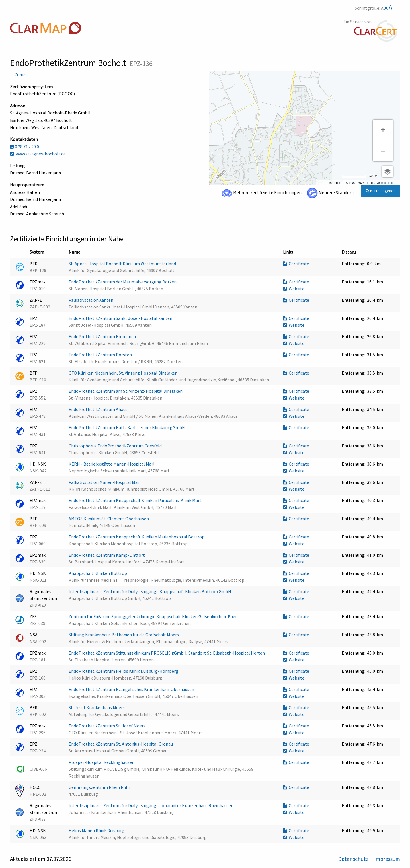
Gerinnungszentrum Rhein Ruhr (100, 787)
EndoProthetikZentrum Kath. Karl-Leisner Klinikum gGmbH (127, 427)
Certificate (296, 264)
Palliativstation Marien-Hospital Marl (105, 482)
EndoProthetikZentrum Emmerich (103, 336)
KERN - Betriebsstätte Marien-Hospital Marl (112, 464)
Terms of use (332, 183)
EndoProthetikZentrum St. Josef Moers (107, 726)
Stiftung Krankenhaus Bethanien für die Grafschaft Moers (124, 635)
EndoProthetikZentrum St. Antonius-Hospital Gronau (121, 744)
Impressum (387, 859)
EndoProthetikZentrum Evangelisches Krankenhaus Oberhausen (132, 689)
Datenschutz (354, 859)
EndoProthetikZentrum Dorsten (101, 355)
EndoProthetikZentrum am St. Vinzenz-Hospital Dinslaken (126, 391)
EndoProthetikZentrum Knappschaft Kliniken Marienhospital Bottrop (137, 537)
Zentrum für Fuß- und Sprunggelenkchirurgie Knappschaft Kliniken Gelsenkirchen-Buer (153, 616)
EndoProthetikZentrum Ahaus (99, 409)
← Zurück (19, 75)
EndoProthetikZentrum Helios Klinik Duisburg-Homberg (124, 671)
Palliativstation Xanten (91, 300)
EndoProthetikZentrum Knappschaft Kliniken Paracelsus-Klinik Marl (135, 500)
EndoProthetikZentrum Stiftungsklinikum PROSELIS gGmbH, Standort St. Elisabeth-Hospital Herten (167, 653)
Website (294, 289)
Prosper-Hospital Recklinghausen (102, 762)
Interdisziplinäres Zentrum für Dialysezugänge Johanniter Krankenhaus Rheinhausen (151, 805)
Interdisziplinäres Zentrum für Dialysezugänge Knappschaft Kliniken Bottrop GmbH (150, 591)
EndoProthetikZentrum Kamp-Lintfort (107, 555)
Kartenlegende (381, 191)
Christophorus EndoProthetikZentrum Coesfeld (116, 446)
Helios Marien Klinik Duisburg (97, 830)
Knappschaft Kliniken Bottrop (98, 573)
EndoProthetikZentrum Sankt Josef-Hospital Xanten (121, 318)
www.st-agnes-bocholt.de (38, 154)
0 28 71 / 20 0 (24, 147)
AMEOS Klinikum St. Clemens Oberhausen (109, 519)
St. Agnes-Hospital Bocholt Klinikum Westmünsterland (123, 264)
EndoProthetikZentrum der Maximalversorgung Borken (123, 282)
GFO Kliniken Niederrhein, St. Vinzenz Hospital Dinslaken (123, 373)
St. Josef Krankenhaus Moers (97, 707)
